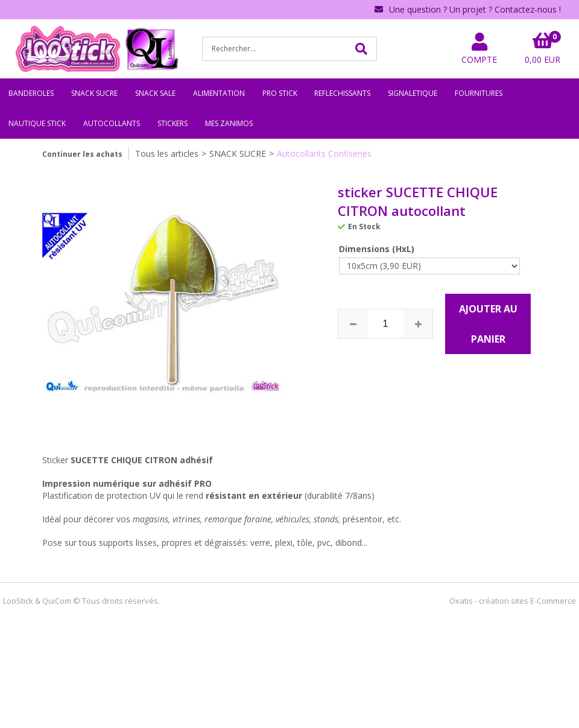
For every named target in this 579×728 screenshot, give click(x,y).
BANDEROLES (31, 93)
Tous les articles (167, 154)
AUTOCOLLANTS (112, 123)
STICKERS (172, 123)
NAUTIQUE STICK (37, 123)
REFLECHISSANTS (342, 93)
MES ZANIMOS (229, 123)
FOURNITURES (479, 93)
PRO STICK (280, 93)
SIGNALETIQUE (413, 93)
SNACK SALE (155, 93)
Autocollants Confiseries (324, 154)
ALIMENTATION (219, 93)
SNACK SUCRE (94, 93)
